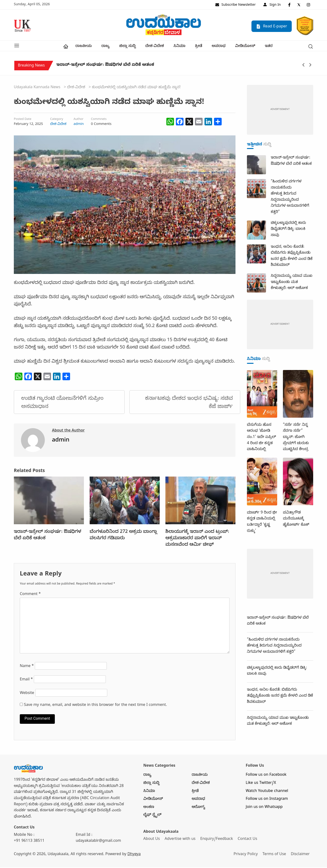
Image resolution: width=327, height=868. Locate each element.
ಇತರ (269, 47)
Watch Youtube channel (267, 792)
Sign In (272, 5)
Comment (30, 595)
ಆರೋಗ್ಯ (198, 808)
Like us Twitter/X (261, 784)
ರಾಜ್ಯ (105, 47)
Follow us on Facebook (266, 776)
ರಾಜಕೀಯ (84, 47)
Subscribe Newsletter (235, 5)
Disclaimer (301, 855)
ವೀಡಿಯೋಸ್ (245, 47)
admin (79, 125)
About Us (151, 840)
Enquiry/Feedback (217, 840)
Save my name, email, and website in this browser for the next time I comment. (96, 706)
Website (27, 694)
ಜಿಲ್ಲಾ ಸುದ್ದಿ (127, 47)
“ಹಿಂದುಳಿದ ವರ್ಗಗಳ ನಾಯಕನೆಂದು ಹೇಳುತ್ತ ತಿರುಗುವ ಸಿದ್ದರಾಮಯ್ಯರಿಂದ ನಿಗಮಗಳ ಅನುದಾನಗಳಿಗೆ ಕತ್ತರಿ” (274, 647)
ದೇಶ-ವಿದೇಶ (155, 47)
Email (26, 681)
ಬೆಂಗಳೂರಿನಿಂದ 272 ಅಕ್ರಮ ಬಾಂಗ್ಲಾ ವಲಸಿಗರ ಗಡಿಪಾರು (123, 536)
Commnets (99, 120)
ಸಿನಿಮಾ (179, 47)
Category (57, 120)
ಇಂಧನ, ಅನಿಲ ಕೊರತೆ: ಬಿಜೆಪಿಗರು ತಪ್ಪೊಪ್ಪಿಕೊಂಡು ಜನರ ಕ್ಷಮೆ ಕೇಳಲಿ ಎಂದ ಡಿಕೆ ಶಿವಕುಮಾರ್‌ (280, 697)
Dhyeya (134, 855)
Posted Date (23, 120)
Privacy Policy (246, 855)
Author (78, 120)
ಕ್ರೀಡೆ (199, 47)
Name (27, 667)
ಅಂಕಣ (149, 808)
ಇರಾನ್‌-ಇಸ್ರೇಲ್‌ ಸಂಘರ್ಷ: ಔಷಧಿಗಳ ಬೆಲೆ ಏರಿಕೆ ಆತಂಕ (105, 67)
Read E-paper (272, 26)
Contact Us (248, 840)
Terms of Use (275, 855)
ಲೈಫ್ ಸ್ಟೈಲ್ (152, 816)
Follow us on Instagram (267, 800)
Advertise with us (180, 840)
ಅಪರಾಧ (219, 47)
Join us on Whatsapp (264, 808)
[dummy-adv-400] (280, 111)
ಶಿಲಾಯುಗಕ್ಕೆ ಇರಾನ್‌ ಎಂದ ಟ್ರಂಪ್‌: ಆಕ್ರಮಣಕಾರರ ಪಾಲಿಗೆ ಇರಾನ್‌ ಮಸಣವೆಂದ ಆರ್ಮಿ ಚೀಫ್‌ (197, 539)
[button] (17, 46)
